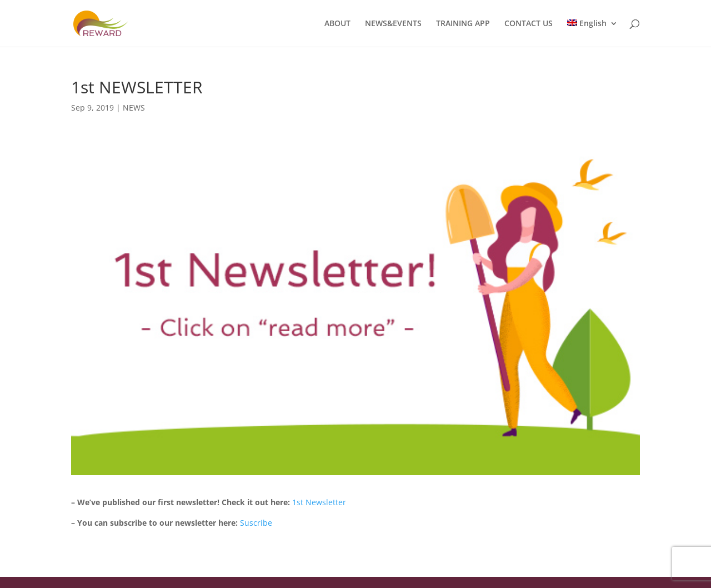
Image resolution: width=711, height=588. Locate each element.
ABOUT (337, 24)
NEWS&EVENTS (393, 24)
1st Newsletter (319, 502)
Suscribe (256, 523)
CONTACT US (529, 24)
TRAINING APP (463, 24)
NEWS (134, 108)
